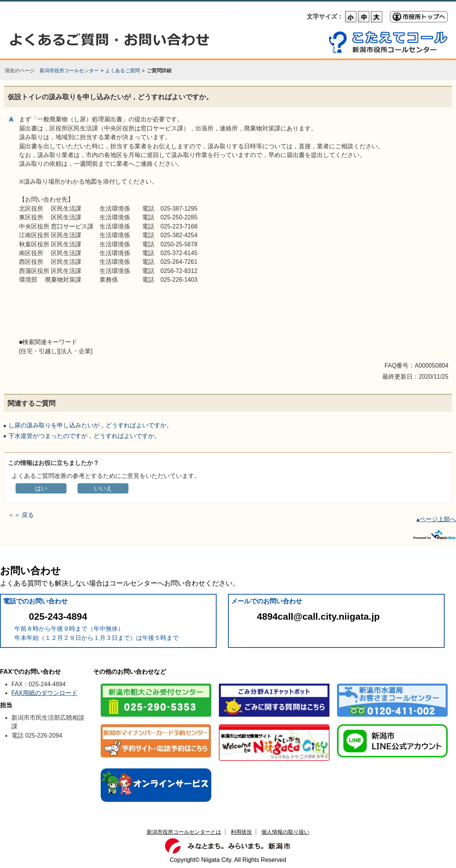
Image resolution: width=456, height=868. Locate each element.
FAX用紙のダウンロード (44, 693)
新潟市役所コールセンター (69, 71)
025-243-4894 (58, 616)
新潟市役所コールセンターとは (184, 832)
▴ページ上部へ (436, 519)
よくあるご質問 (123, 71)
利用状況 (241, 832)
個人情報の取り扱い (285, 832)
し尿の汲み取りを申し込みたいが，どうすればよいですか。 (90, 425)
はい (41, 488)
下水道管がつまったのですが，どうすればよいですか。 (84, 436)
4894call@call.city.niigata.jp (318, 616)
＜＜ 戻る (21, 515)
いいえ (103, 488)
